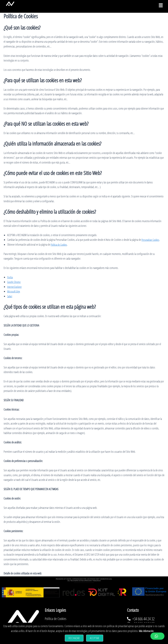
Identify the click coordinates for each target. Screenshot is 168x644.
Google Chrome (14, 282)
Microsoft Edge (14, 291)
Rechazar (74, 638)
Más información (146, 631)
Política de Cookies (59, 245)
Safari (10, 296)
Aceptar (95, 638)
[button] (161, 5)
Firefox (10, 277)
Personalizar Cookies (151, 240)
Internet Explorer (15, 287)
